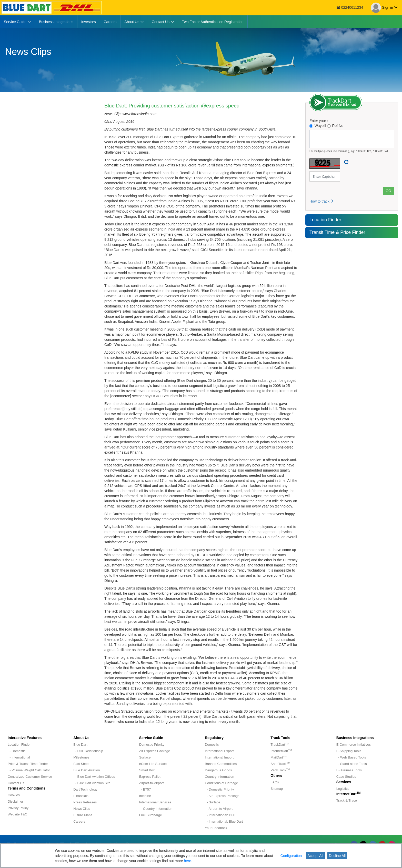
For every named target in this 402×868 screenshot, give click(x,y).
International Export (219, 751)
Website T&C (17, 814)
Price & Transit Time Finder (28, 764)
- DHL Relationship (88, 751)
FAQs (275, 782)
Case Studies (346, 777)
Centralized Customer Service (30, 777)
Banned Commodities (221, 764)
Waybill (318, 126)
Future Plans (83, 815)
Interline (145, 796)
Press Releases (85, 802)
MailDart (278, 757)
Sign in (384, 8)
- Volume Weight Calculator (29, 770)
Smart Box (147, 770)
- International (19, 757)
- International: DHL (220, 815)
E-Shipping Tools (349, 751)
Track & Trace (347, 800)
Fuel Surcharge (151, 815)
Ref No (335, 126)
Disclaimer (16, 801)
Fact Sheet (81, 764)
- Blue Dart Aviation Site (92, 783)
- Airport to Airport (219, 809)
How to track (322, 201)
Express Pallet (150, 777)
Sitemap (277, 789)
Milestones (81, 757)
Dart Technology (85, 789)
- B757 (145, 789)
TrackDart (280, 745)
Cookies (14, 795)
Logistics (343, 789)
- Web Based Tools (351, 757)
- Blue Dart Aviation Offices (94, 777)
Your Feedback (216, 828)
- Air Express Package (222, 796)
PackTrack (280, 770)
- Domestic (17, 751)
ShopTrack (280, 764)
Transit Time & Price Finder (337, 232)
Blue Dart (80, 745)
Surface (145, 757)
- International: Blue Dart (224, 821)
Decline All (337, 856)
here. (188, 861)
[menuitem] (18, 22)
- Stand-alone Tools (352, 764)
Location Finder (325, 220)
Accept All (315, 856)
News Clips (82, 809)
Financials (81, 796)
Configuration (291, 856)
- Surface (213, 802)
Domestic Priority (152, 745)
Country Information (219, 777)
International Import (219, 757)
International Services (155, 802)
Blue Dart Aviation (87, 770)
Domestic (212, 745)
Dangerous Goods (218, 770)
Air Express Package (155, 751)
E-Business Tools (349, 770)
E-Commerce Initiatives (354, 745)
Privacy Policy (18, 808)
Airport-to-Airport (152, 783)
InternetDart (281, 751)
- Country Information (156, 809)
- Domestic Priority (219, 789)
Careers (79, 821)
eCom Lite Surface (153, 764)
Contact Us (16, 783)
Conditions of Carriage (221, 783)
